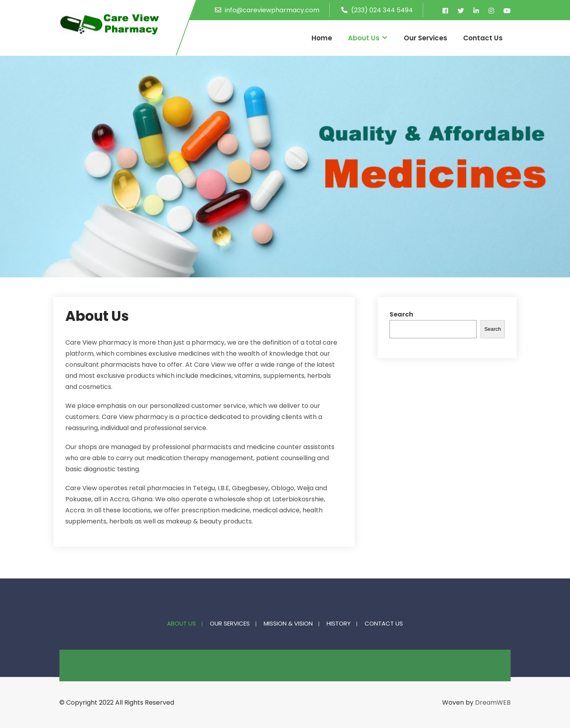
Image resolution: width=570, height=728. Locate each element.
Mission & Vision (288, 624)
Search (401, 314)
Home (322, 38)
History (339, 624)
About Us (364, 38)
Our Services (426, 38)
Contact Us (483, 38)
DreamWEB (493, 702)
